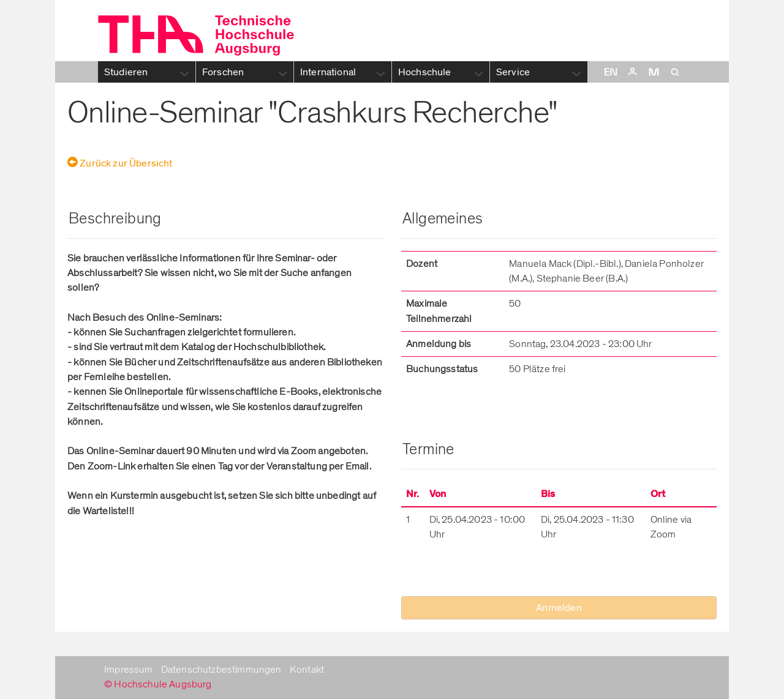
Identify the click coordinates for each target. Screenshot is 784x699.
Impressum (129, 670)
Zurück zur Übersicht (120, 163)
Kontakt (307, 670)
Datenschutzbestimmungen (221, 670)
